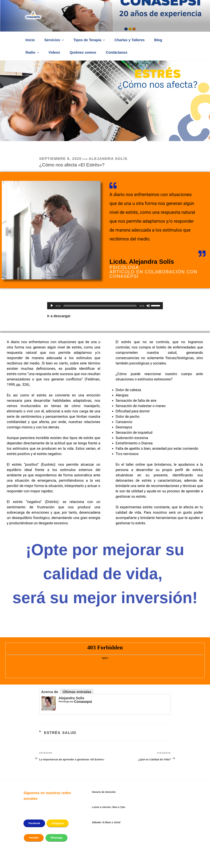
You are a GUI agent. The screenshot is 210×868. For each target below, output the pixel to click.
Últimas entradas (77, 692)
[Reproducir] (52, 306)
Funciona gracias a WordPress (49, 859)
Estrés (52, 733)
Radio (33, 52)
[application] (105, 306)
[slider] (100, 306)
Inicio (30, 40)
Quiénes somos (83, 52)
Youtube (34, 838)
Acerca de (50, 692)
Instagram (58, 823)
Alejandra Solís (108, 159)
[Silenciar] (148, 306)
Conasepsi (83, 702)
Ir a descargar (59, 316)
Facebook (34, 823)
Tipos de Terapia (90, 40)
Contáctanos (116, 52)
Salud (69, 733)
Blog (158, 40)
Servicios (54, 40)
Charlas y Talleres (130, 40)
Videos (54, 52)
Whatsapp (57, 838)
